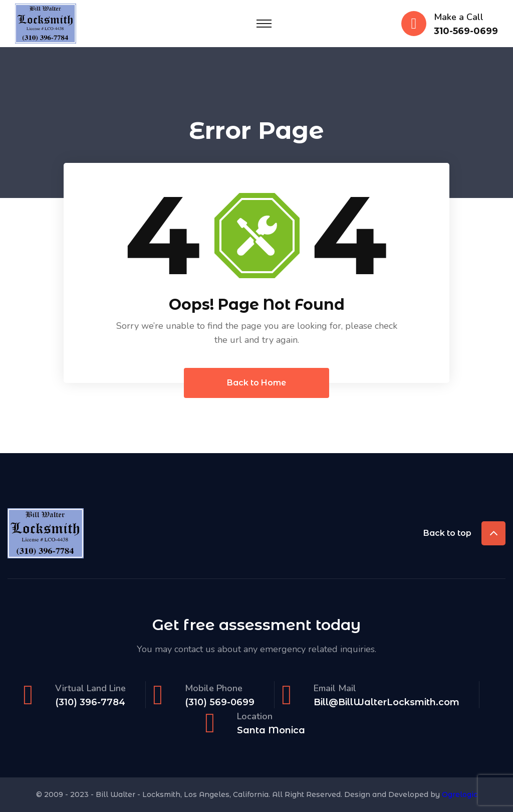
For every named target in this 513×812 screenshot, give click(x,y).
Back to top (464, 533)
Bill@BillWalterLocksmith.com (387, 702)
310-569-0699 (466, 31)
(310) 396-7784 (90, 702)
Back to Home (256, 383)
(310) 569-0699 (220, 702)
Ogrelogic (460, 794)
